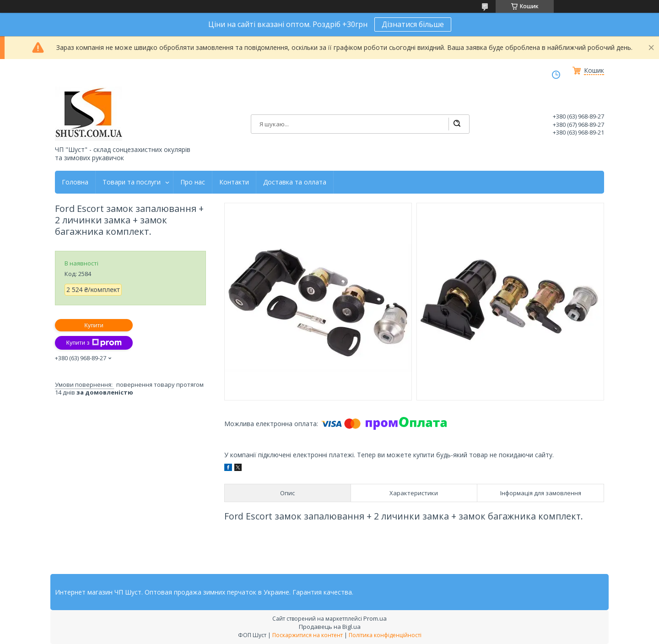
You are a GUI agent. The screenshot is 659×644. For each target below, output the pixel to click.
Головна (75, 182)
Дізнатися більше (413, 24)
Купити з (94, 343)
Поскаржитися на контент (308, 635)
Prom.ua (375, 618)
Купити (94, 325)
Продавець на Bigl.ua (330, 627)
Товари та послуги (132, 182)
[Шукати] (457, 124)
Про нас (193, 182)
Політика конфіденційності (385, 635)
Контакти (234, 182)
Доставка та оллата (295, 182)
